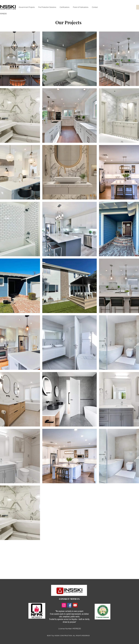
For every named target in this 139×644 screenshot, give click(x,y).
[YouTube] (75, 605)
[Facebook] (69, 605)
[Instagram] (64, 605)
